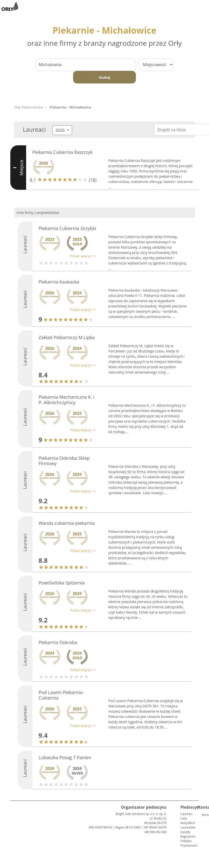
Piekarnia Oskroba (58, 642)
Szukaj (104, 77)
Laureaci (186, 814)
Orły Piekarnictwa (28, 107)
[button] (66, 256)
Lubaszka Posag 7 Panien (65, 757)
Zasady (185, 832)
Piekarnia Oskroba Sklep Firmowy (64, 461)
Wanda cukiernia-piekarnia (67, 523)
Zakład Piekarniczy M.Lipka (67, 337)
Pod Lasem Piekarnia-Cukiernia (61, 695)
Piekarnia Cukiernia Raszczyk (63, 152)
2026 (61, 130)
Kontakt (204, 815)
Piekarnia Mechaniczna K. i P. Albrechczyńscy (67, 400)
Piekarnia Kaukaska (59, 282)
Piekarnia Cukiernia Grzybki (68, 228)
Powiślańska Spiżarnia (62, 583)
